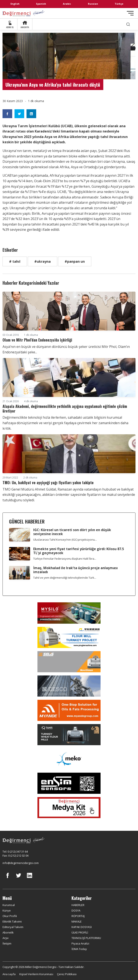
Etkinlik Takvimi (12, 921)
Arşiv (6, 938)
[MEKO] (69, 759)
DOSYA (76, 910)
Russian (93, 4)
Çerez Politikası (67, 974)
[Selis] (69, 662)
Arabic (67, 4)
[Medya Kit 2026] (69, 808)
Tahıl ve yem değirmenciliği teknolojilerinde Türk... (65, 578)
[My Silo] (69, 613)
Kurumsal (9, 905)
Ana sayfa (9, 974)
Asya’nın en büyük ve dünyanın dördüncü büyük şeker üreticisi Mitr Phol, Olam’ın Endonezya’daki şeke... (66, 349)
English (15, 4)
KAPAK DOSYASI (82, 927)
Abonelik (8, 932)
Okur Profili (10, 916)
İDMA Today (79, 949)
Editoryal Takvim (13, 927)
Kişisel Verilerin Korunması (36, 974)
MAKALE (77, 921)
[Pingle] (69, 637)
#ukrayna (42, 261)
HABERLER (78, 905)
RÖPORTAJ (78, 916)
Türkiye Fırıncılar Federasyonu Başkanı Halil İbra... (65, 559)
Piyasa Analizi (80, 943)
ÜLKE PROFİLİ (80, 932)
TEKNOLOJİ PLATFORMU (86, 938)
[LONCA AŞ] (69, 783)
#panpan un (75, 261)
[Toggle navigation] (130, 13)
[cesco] (69, 686)
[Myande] (69, 710)
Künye (7, 910)
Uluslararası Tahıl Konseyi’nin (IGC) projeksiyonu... (65, 540)
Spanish (41, 4)
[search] (128, 24)
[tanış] (69, 735)
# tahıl (15, 261)
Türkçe (119, 4)
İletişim (7, 943)
